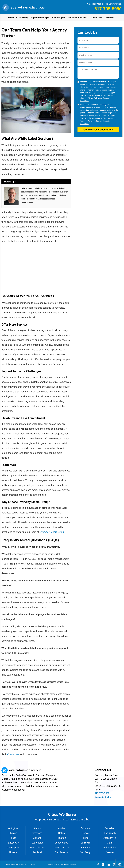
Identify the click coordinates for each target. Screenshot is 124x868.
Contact (108, 18)
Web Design (57, 18)
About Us (96, 18)
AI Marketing (22, 18)
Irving (86, 838)
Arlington (13, 828)
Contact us (13, 754)
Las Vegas (37, 843)
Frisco (13, 838)
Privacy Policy (93, 98)
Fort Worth (110, 833)
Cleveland (37, 833)
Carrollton (110, 828)
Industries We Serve (77, 18)
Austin (61, 828)
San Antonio (61, 852)
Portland (37, 852)
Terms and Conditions (27, 864)
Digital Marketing (39, 18)
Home (11, 18)
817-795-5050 (108, 9)
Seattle (110, 852)
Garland (37, 838)
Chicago (13, 833)
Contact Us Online (103, 797)
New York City (61, 847)
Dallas (61, 833)
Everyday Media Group (52, 532)
